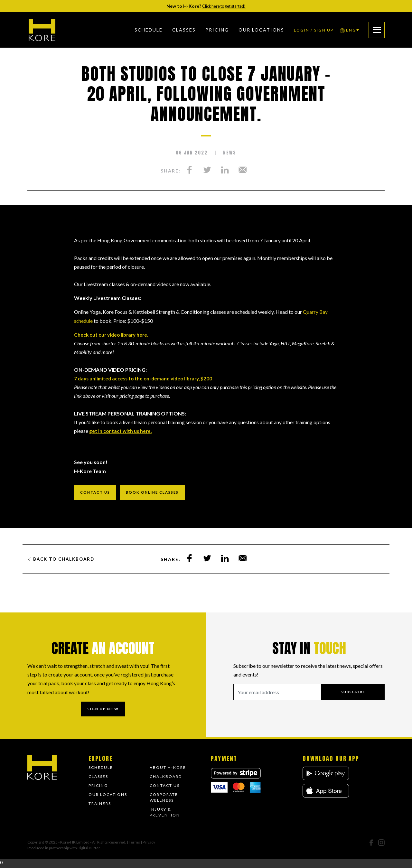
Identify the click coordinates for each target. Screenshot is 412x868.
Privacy (149, 844)
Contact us (97, 493)
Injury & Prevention (165, 814)
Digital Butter (89, 850)
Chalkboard (166, 779)
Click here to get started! (224, 6)
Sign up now (103, 710)
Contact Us (165, 788)
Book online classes (159, 493)
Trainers (100, 806)
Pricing (211, 30)
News (230, 153)
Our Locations (108, 797)
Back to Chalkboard (63, 560)
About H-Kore (168, 770)
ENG (344, 30)
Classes (178, 30)
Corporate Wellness (164, 800)
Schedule (143, 30)
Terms (135, 844)
